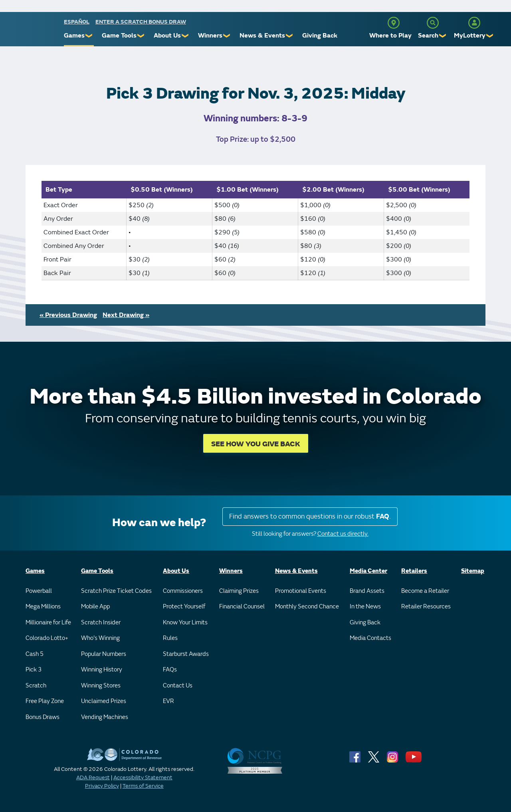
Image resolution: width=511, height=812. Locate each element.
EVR (168, 701)
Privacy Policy (102, 786)
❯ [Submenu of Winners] (227, 36)
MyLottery (470, 36)
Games (74, 36)
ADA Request (93, 777)
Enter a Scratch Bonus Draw (141, 22)
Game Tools (119, 36)
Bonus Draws (43, 717)
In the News (365, 607)
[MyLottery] (474, 23)
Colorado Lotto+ (47, 638)
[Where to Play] (394, 23)
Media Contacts (370, 638)
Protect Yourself (184, 607)
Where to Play (390, 36)
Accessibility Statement (143, 777)
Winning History (102, 670)
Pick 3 (34, 670)
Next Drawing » (126, 315)
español (77, 22)
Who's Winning (100, 638)
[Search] (433, 23)
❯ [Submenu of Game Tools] (141, 36)
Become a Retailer (425, 591)
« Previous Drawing (68, 315)
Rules (170, 638)
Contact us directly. (343, 534)
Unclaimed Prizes (104, 701)
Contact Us (178, 686)
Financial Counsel (242, 607)
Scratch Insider (101, 623)
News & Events (262, 36)
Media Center (368, 571)
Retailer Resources (426, 607)
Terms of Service (143, 786)
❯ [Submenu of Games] (89, 36)
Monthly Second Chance (307, 607)
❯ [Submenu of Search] (443, 36)
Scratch (36, 686)
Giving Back (320, 36)
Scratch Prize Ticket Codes (116, 591)
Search (428, 36)
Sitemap (473, 571)
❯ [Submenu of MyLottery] (490, 36)
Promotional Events (301, 591)
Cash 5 (35, 654)
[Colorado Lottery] (33, 31)
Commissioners (183, 591)
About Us (167, 36)
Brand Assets (367, 591)
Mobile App (95, 607)
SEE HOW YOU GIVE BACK (256, 444)
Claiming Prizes (239, 591)
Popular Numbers (104, 654)
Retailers (414, 571)
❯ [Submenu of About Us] (185, 36)
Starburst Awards (186, 654)
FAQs (170, 670)
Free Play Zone (45, 701)
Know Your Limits (185, 623)
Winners (210, 36)
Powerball (39, 591)
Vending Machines (105, 717)
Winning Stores (101, 686)
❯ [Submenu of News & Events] (290, 36)
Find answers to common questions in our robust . (310, 516)
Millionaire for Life (48, 623)
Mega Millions (43, 607)
